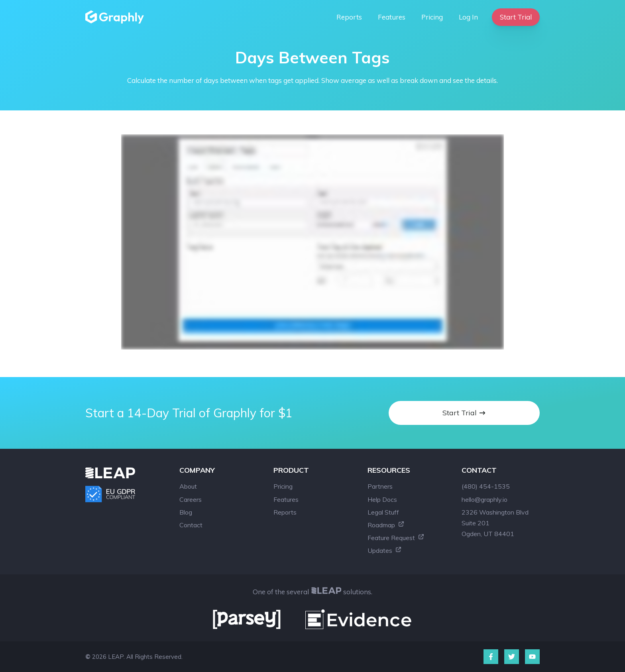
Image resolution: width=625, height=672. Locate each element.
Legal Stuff (383, 512)
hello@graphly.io (484, 499)
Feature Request (396, 538)
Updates (385, 550)
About (188, 486)
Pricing (432, 17)
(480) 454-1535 (486, 486)
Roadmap (386, 525)
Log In (468, 17)
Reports (349, 17)
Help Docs (382, 499)
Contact (191, 525)
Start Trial (516, 17)
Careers (191, 499)
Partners (380, 486)
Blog (186, 512)
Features (392, 17)
